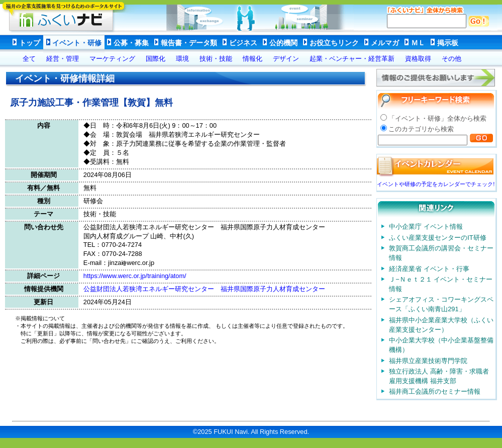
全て (29, 59)
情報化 (253, 59)
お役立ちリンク (334, 43)
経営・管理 (63, 59)
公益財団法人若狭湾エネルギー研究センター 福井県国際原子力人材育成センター (208, 289)
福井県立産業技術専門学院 (428, 361)
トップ (30, 43)
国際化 (156, 59)
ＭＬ (418, 43)
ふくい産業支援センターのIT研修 (437, 238)
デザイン (286, 59)
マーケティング (112, 59)
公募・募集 (131, 43)
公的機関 (283, 43)
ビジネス (243, 43)
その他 (451, 59)
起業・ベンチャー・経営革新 (352, 59)
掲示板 (448, 43)
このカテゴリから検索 (421, 129)
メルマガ (385, 43)
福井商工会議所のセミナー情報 (435, 391)
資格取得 (418, 59)
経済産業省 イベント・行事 (429, 269)
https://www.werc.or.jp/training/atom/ (135, 276)
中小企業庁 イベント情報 (426, 227)
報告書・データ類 (189, 43)
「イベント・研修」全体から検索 (437, 118)
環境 (182, 59)
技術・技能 (216, 59)
